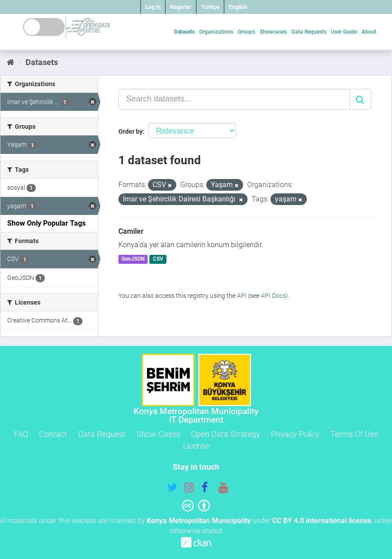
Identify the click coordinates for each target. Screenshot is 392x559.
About (369, 32)
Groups (246, 32)
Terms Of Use (354, 434)
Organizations (216, 32)
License (196, 446)
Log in (153, 7)
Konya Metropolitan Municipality (199, 521)
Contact (53, 434)
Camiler (131, 231)
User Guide (344, 32)
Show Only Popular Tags (46, 223)
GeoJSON (133, 259)
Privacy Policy (295, 434)
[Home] (11, 62)
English (238, 7)
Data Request (102, 434)
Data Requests (309, 32)
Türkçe (210, 7)
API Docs (273, 296)
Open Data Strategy (226, 434)
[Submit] (361, 99)
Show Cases (158, 434)
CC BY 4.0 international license (322, 521)
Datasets (184, 32)
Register (181, 7)
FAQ (21, 434)
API (242, 296)
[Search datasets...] (234, 99)
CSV (158, 259)
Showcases (273, 32)
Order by (131, 131)
